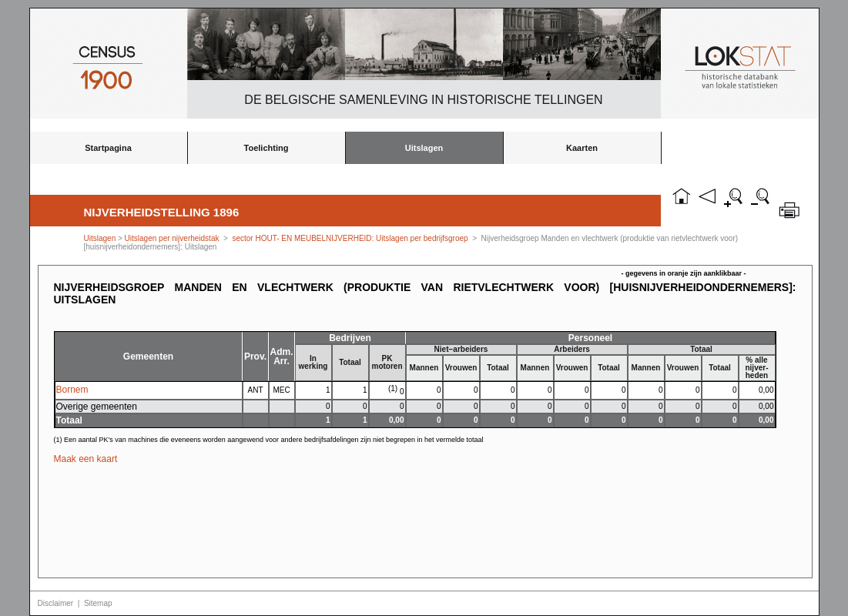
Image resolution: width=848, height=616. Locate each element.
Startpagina (108, 148)
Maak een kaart (86, 459)
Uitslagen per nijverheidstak (172, 238)
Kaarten (582, 148)
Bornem (72, 390)
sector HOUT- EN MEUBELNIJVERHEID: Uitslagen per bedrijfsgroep (350, 238)
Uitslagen (424, 148)
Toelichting (266, 148)
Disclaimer (56, 603)
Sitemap (98, 603)
